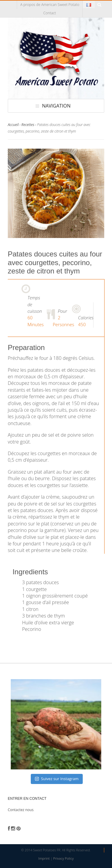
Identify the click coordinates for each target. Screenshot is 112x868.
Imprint (44, 858)
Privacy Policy (63, 858)
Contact (50, 13)
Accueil (13, 125)
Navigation (56, 106)
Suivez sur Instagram (57, 779)
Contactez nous (21, 810)
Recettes (28, 125)
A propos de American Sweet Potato (50, 5)
